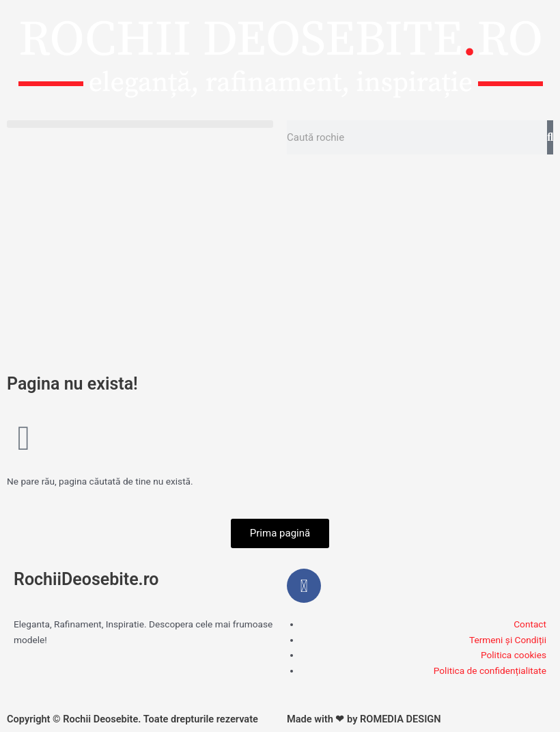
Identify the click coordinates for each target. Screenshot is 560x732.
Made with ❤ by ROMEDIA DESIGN (364, 719)
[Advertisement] (280, 264)
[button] (140, 124)
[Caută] (550, 137)
